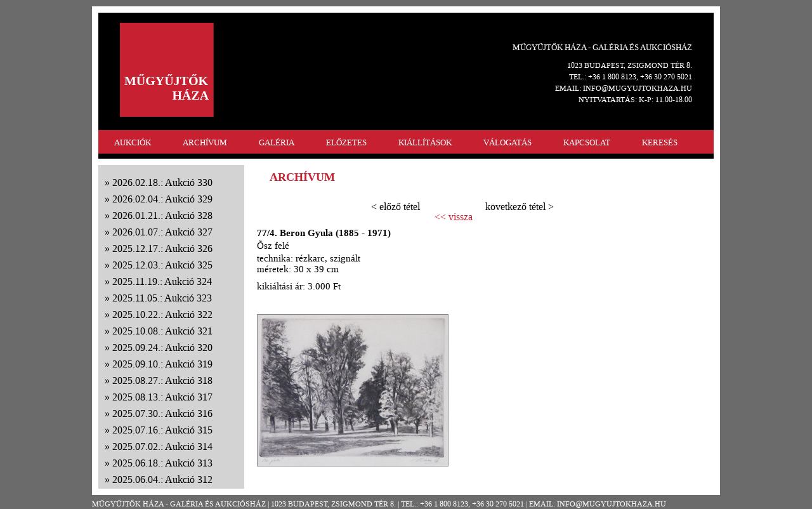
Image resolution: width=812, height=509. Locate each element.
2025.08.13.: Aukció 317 (162, 397)
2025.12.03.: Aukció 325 (162, 265)
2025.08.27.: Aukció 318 (162, 380)
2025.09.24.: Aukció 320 (162, 347)
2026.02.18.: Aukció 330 (162, 182)
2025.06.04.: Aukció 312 (162, 479)
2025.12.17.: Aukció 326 (162, 248)
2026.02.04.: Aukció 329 (162, 199)
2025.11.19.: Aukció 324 (162, 281)
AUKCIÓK (133, 142)
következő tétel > (520, 207)
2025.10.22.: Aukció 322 (162, 314)
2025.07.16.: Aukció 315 (162, 430)
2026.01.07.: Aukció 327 (162, 232)
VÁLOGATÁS (507, 142)
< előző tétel (396, 207)
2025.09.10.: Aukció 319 (162, 364)
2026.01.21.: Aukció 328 (162, 215)
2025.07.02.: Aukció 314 (162, 446)
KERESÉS (660, 142)
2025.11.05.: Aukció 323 (162, 298)
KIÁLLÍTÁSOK (425, 142)
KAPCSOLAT (587, 142)
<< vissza (454, 217)
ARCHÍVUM (205, 142)
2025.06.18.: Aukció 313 (162, 463)
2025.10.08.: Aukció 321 (162, 331)
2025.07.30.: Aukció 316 (162, 413)
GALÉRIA (277, 142)
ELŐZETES (346, 142)
